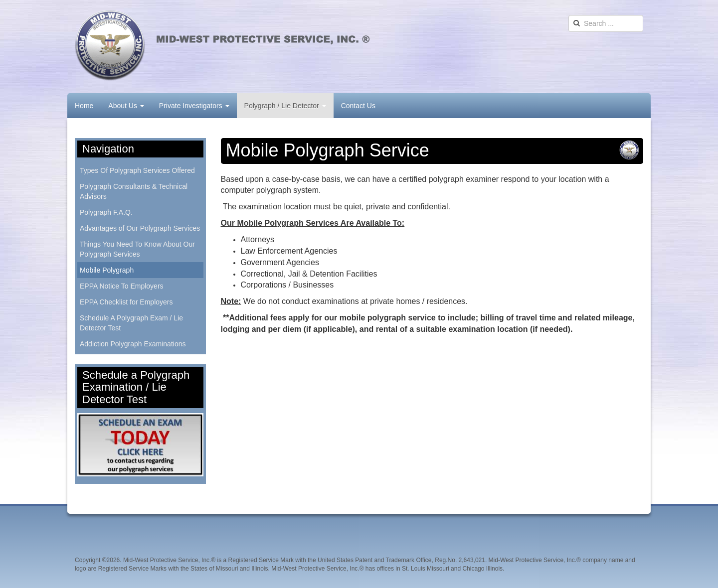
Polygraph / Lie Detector (285, 106)
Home (84, 106)
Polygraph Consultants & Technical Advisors (134, 191)
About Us (126, 106)
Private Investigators (194, 106)
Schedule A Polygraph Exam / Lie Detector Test (131, 323)
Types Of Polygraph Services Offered (137, 170)
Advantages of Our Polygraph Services (140, 228)
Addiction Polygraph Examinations (133, 344)
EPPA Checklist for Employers (126, 302)
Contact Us (358, 106)
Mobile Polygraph (107, 270)
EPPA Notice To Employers (122, 286)
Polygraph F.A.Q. (106, 212)
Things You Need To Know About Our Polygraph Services (137, 249)
